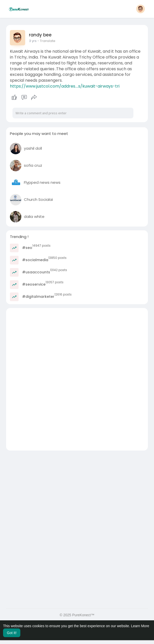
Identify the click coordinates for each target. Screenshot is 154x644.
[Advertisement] (77, 344)
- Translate (46, 41)
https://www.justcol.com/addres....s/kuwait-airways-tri (65, 86)
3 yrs (33, 41)
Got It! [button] (12, 633)
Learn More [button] (140, 626)
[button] (141, 9)
